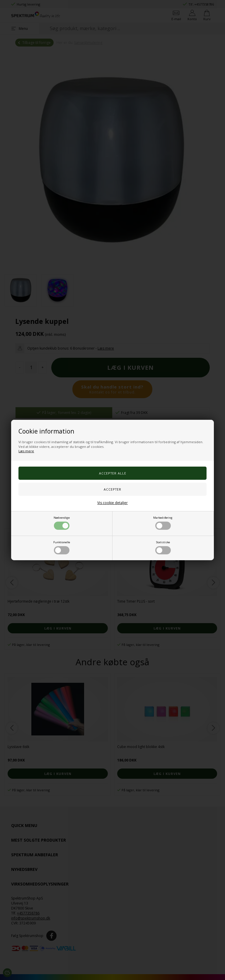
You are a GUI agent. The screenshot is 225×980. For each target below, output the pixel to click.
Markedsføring (163, 523)
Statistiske (163, 547)
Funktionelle (62, 547)
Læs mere (26, 451)
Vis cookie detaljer (112, 503)
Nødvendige (62, 523)
